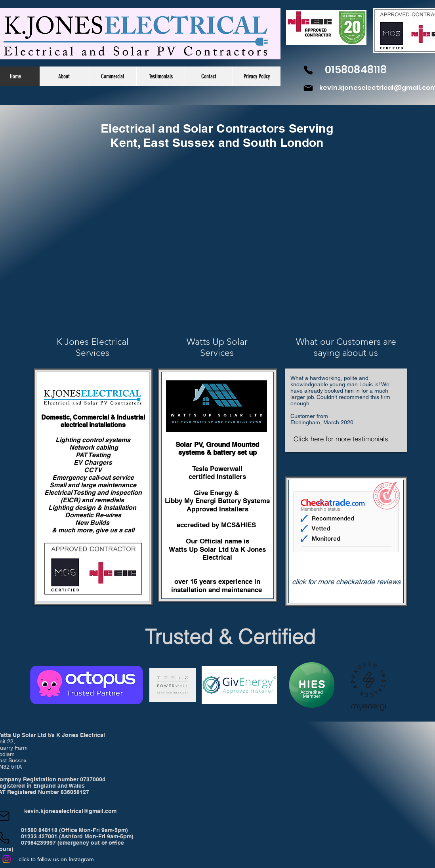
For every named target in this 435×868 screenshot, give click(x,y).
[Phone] (308, 70)
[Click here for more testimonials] (341, 439)
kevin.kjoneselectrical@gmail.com (70, 811)
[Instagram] (7, 859)
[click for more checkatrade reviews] (346, 582)
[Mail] (308, 88)
